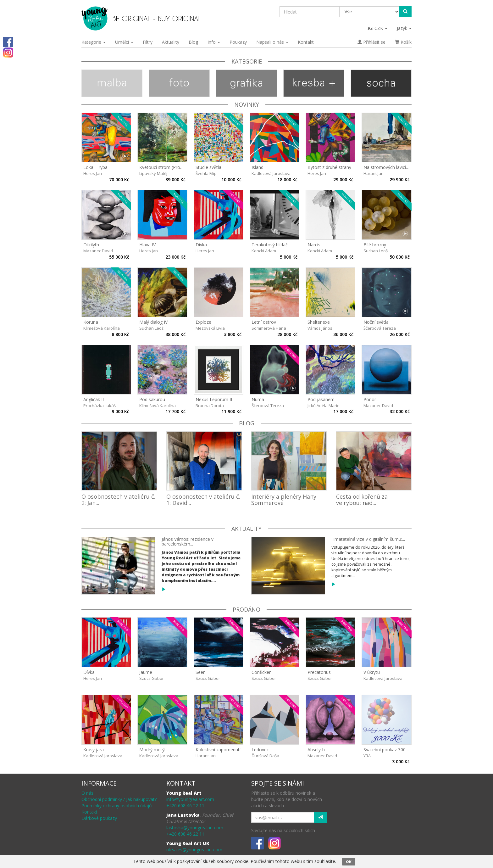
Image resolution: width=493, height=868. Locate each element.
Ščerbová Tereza (380, 328)
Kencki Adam (264, 251)
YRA (367, 756)
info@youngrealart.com (190, 799)
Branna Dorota (210, 406)
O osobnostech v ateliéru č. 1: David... (203, 500)
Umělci (124, 42)
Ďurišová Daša (265, 756)
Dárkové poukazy (99, 818)
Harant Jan (374, 173)
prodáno (246, 609)
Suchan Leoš (376, 251)
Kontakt (306, 42)
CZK (378, 28)
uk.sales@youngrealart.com (194, 850)
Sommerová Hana (269, 328)
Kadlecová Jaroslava (271, 173)
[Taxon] (370, 12)
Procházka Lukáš (100, 406)
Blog (193, 42)
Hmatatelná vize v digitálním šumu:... (368, 539)
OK (349, 862)
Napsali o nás (272, 42)
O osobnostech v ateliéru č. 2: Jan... (118, 500)
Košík (403, 42)
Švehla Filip (206, 173)
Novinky (247, 104)
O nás (87, 793)
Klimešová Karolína (102, 328)
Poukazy (238, 42)
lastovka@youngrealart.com (195, 828)
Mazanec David (98, 251)
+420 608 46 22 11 (185, 806)
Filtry (148, 42)
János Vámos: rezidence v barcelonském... (188, 541)
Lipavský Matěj (153, 173)
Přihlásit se (371, 42)
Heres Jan (93, 173)
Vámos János (320, 328)
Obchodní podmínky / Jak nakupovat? (119, 799)
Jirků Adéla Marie (324, 406)
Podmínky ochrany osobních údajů (117, 806)
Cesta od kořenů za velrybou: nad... (362, 500)
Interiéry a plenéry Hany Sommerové (284, 500)
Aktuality (171, 42)
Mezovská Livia (210, 328)
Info (214, 42)
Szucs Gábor (152, 678)
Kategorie (94, 42)
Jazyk (404, 28)
